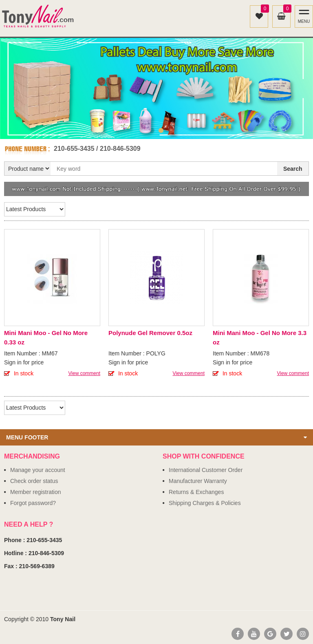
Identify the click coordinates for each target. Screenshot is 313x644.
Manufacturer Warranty (198, 481)
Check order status (34, 481)
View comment (84, 373)
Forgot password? (33, 503)
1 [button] (152, 130)
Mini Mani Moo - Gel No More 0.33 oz (46, 337)
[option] (156, 88)
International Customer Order (206, 470)
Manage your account (38, 470)
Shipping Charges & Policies (205, 503)
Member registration (36, 492)
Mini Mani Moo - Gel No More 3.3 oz (260, 337)
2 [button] (161, 130)
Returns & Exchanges (196, 492)
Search (293, 169)
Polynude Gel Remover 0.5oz (150, 333)
